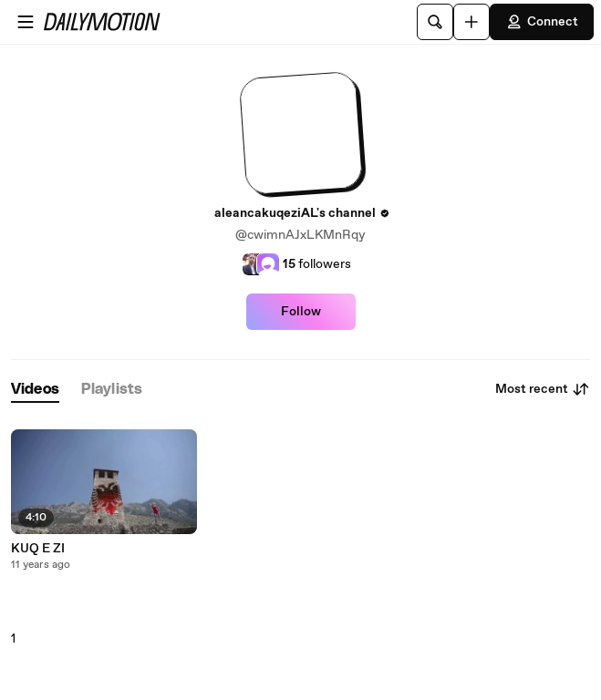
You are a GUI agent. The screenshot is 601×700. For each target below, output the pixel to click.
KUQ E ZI (38, 549)
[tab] (35, 390)
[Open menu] (26, 22)
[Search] (435, 22)
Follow (301, 312)
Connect (542, 22)
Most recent (543, 389)
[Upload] (471, 22)
